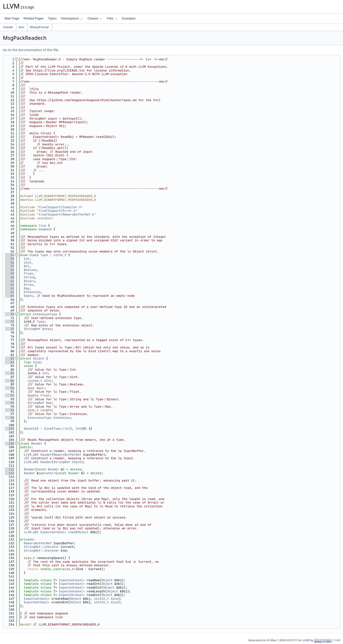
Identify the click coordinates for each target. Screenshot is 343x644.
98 (10, 418)
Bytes (47, 329)
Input (76, 462)
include (8, 27)
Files (112, 18)
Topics (52, 18)
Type (44, 255)
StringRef (32, 329)
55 (10, 259)
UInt (28, 263)
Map (27, 288)
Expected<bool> (53, 532)
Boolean (30, 270)
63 (10, 288)
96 (10, 410)
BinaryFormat (39, 27)
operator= (47, 473)
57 (10, 266)
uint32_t (101, 599)
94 (10, 403)
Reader (37, 444)
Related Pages (34, 18)
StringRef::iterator (41, 547)
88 (10, 381)
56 (10, 263)
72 (10, 322)
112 (10, 469)
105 (10, 444)
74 (10, 329)
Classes (95, 18)
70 (10, 314)
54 (10, 255)
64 (10, 292)
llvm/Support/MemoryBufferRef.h (66, 214)
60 (10, 277)
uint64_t (35, 381)
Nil (27, 266)
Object (39, 358)
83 (10, 362)
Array (29, 285)
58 (10, 270)
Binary (29, 281)
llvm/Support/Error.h (57, 211)
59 (10, 273)
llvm (21, 27)
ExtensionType (45, 314)
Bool (40, 388)
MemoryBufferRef (67, 455)
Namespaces (72, 18)
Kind (37, 362)
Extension (32, 292)
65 (10, 296)
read (72, 532)
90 (10, 388)
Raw (49, 403)
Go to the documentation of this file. (31, 50)
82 (10, 358)
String (29, 277)
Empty (29, 296)
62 (10, 285)
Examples (129, 18)
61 (10, 281)
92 (10, 395)
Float (29, 273)
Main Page (12, 18)
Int (27, 259)
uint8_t (60, 255)
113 (10, 473)
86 (10, 373)
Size (114, 599)
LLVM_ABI (31, 455)
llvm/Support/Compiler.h (60, 207)
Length (46, 410)
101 (10, 429)
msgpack (45, 229)
